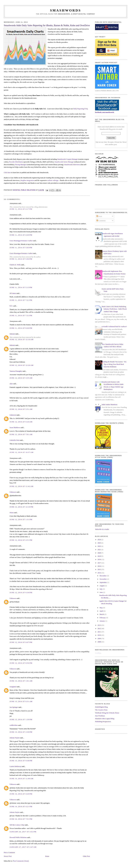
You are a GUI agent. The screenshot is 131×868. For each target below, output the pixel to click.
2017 (99, 563)
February (103, 618)
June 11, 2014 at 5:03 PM (21, 248)
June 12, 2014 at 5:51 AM (21, 409)
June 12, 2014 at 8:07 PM (21, 642)
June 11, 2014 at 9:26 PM (21, 328)
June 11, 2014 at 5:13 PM (21, 287)
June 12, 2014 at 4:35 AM (21, 378)
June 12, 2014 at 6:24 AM (21, 422)
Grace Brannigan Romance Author (21, 241)
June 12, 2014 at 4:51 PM (21, 540)
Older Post (86, 856)
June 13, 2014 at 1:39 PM (21, 719)
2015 (99, 569)
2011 (99, 632)
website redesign (53, 180)
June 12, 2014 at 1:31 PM (21, 519)
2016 (99, 566)
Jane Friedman (100, 716)
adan (11, 384)
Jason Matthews (15, 427)
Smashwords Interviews (72, 165)
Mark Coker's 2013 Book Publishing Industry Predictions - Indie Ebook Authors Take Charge (114, 309)
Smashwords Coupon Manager (68, 159)
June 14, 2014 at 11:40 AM (21, 778)
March (102, 614)
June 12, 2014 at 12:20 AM (21, 365)
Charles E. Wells (15, 265)
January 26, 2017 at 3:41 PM (23, 832)
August (102, 586)
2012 (99, 628)
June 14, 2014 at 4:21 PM (21, 806)
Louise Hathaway (15, 766)
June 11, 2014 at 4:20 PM (21, 235)
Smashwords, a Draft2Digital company (76, 14)
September (103, 582)
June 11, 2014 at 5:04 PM (21, 259)
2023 (99, 543)
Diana (12, 513)
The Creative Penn (101, 710)
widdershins (14, 725)
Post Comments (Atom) (21, 861)
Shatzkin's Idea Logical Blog (105, 719)
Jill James (13, 293)
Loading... (98, 653)
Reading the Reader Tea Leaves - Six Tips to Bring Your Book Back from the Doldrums (114, 364)
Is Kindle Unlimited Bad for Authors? (114, 327)
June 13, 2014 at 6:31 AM (21, 701)
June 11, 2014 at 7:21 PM (21, 300)
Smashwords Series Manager (64, 162)
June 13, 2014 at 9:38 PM (21, 761)
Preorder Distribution (16, 162)
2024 (99, 540)
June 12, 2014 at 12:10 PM (21, 507)
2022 (99, 546)
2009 (99, 638)
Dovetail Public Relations (18, 837)
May (101, 608)
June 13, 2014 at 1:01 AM (21, 681)
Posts (99, 216)
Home (47, 856)
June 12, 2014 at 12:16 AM (21, 339)
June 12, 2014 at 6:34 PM (21, 592)
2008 (99, 642)
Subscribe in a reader (102, 529)
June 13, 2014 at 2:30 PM (21, 732)
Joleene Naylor (15, 738)
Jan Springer (14, 707)
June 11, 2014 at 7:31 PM (21, 315)
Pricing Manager (21, 165)
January (102, 621)
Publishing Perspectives (103, 722)
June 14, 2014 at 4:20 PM (21, 794)
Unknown (13, 415)
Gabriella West (15, 440)
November (103, 579)
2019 (99, 556)
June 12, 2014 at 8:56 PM (21, 663)
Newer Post (8, 856)
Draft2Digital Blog (101, 707)
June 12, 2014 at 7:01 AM (21, 434)
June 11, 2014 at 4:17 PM (21, 209)
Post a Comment (9, 852)
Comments (101, 221)
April (102, 611)
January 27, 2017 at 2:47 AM (23, 847)
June (101, 592)
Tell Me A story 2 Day (17, 825)
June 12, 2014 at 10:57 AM (21, 452)
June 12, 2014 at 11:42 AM (21, 486)
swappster (13, 687)
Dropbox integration (27, 180)
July (101, 589)
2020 (99, 553)
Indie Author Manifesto (110, 404)
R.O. (11, 306)
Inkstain (12, 334)
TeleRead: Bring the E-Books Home (107, 713)
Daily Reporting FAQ (80, 109)
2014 (99, 573)
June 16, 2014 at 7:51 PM (21, 819)
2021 (99, 550)
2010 (99, 635)
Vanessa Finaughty (16, 371)
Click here (7, 172)
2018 (99, 559)
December (103, 576)
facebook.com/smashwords (105, 112)
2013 (99, 625)
